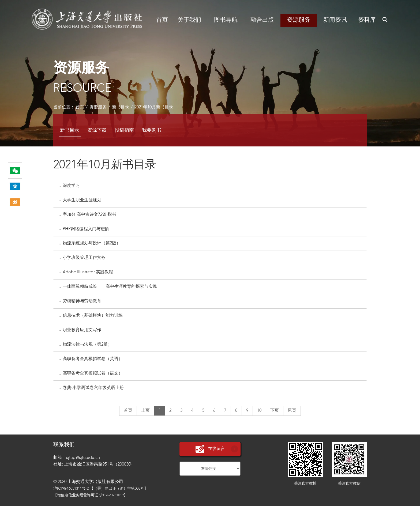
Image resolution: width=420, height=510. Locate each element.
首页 (162, 20)
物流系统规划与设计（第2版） (92, 245)
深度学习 (72, 186)
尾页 (292, 414)
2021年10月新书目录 (154, 107)
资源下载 (97, 130)
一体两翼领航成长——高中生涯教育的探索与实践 (110, 289)
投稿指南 (124, 130)
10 (259, 414)
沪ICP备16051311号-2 (71, 492)
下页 (275, 414)
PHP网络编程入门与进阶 (86, 230)
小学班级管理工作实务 (84, 259)
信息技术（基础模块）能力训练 (93, 318)
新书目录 (121, 107)
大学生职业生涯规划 (82, 201)
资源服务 (299, 20)
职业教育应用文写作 (82, 333)
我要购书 (152, 130)
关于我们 (189, 20)
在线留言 (210, 453)
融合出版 (262, 20)
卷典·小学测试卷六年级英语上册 (93, 391)
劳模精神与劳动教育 (82, 303)
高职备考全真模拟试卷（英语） (93, 362)
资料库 (367, 20)
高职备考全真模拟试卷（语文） (93, 377)
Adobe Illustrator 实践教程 (88, 274)
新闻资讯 (335, 20)
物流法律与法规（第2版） (88, 347)
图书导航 (226, 20)
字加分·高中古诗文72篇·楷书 (90, 215)
